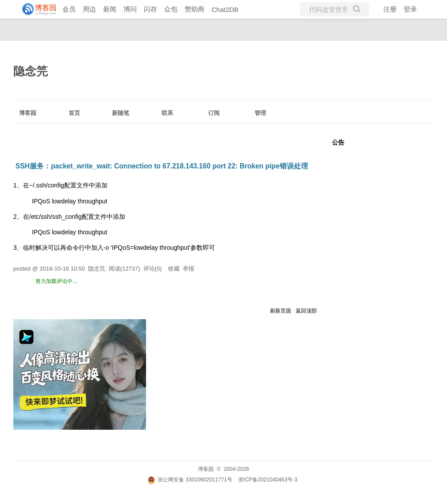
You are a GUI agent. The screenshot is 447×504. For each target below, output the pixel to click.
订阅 (214, 113)
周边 (89, 9)
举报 (189, 269)
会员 (69, 9)
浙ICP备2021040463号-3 (268, 480)
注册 (390, 9)
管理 (260, 113)
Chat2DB (225, 10)
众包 (171, 9)
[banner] (35, 9)
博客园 (28, 113)
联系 (167, 113)
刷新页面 (281, 311)
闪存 (150, 9)
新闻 (110, 9)
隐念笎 (31, 71)
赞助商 (195, 9)
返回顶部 (306, 311)
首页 (74, 113)
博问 (130, 9)
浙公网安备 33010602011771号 (190, 480)
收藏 (174, 269)
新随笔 (121, 113)
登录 (410, 9)
